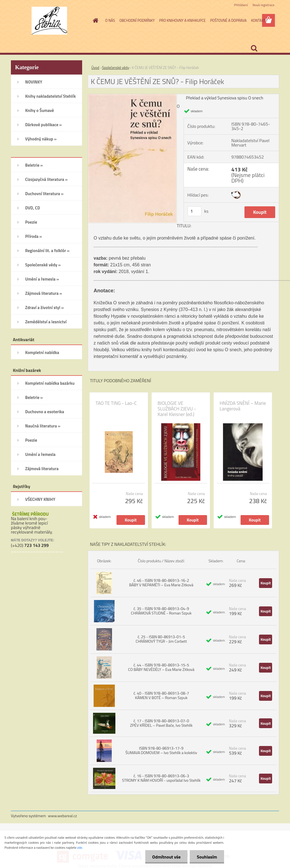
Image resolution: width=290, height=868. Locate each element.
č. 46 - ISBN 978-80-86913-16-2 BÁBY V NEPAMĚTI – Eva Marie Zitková (161, 583)
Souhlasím (207, 857)
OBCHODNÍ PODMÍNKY (137, 20)
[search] (254, 48)
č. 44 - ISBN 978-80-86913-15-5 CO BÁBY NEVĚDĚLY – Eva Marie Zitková (161, 667)
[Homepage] (95, 20)
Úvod (95, 68)
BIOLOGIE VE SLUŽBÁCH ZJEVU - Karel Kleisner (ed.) (177, 409)
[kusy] (194, 211)
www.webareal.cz (63, 816)
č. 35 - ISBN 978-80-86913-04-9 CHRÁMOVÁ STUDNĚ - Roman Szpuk (161, 611)
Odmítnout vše (167, 857)
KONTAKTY (259, 20)
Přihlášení (241, 5)
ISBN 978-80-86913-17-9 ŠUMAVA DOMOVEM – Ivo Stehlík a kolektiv (161, 750)
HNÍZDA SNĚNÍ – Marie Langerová (243, 406)
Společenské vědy (116, 68)
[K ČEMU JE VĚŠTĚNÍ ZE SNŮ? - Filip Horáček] (132, 96)
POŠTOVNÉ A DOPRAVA (228, 20)
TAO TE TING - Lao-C (116, 403)
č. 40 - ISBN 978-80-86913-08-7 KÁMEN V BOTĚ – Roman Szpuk (161, 695)
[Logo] (49, 21)
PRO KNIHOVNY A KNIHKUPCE (182, 20)
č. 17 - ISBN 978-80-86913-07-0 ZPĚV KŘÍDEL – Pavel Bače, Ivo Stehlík (161, 723)
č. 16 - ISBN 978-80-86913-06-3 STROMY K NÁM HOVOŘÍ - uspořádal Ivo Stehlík (161, 778)
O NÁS (110, 20)
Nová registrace (263, 5)
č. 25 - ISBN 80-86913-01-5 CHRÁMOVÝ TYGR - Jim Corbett (161, 639)
